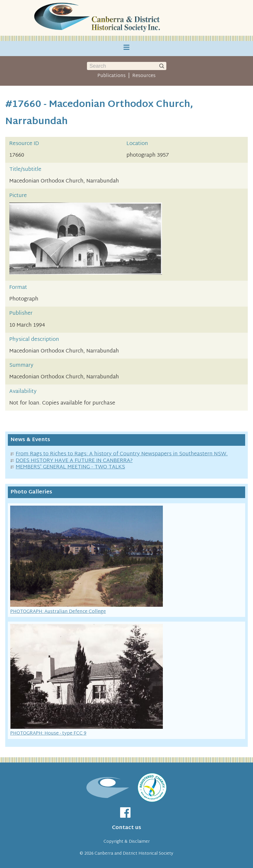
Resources (144, 76)
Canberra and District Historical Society (134, 854)
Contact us (126, 828)
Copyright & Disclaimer (127, 842)
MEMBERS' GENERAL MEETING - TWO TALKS (70, 467)
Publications (112, 76)
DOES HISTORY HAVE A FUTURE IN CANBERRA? (74, 461)
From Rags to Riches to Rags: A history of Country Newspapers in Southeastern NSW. (122, 454)
